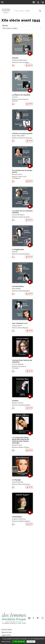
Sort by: (5, 26)
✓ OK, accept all (19, 641)
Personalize (31, 642)
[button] (30, 54)
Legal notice (6, 635)
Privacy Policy (7, 630)
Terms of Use (6, 632)
